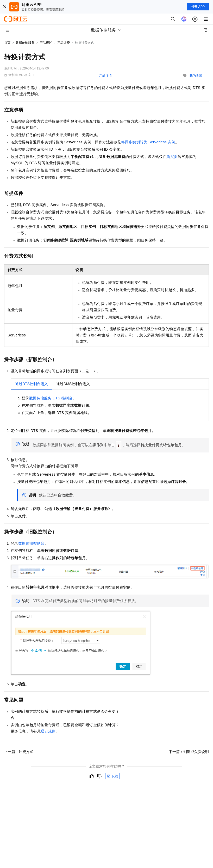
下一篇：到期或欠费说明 (189, 752)
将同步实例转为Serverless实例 (148, 142)
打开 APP (198, 7)
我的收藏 (196, 76)
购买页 (172, 157)
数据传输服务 (25, 43)
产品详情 (105, 75)
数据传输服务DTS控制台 (51, 398)
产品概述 (46, 43)
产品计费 (64, 43)
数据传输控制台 (31, 543)
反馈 (112, 776)
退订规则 (48, 731)
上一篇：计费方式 (19, 752)
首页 (7, 43)
